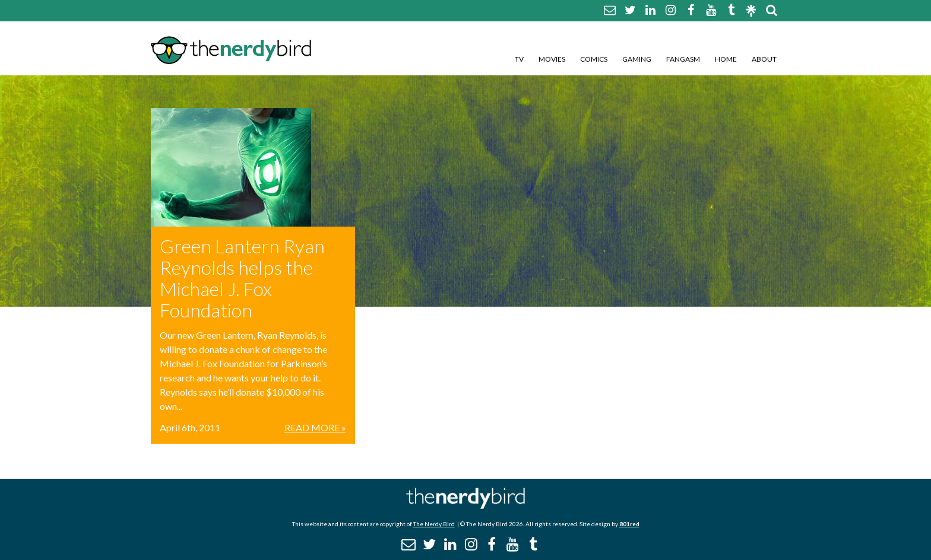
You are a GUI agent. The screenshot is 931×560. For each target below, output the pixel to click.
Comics (594, 59)
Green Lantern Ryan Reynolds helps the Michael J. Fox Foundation (242, 278)
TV (519, 59)
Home (726, 59)
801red (629, 524)
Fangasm (683, 59)
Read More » (315, 427)
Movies (552, 59)
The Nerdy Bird (434, 524)
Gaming (637, 59)
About (764, 59)
